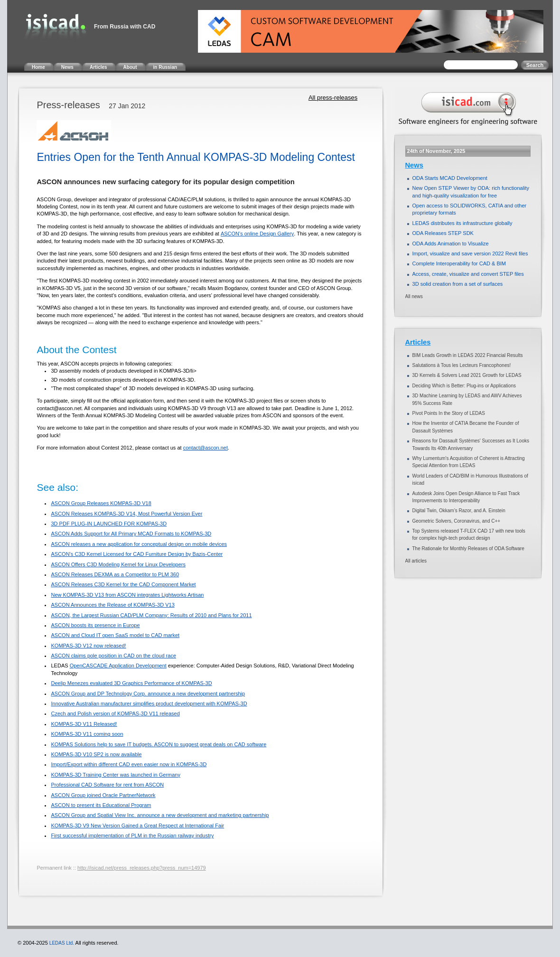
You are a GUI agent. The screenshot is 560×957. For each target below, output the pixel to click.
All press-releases (333, 98)
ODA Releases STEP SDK (443, 233)
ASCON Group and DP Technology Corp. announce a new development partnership (148, 694)
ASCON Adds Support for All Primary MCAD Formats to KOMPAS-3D (131, 534)
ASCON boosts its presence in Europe (95, 625)
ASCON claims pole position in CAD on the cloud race (113, 656)
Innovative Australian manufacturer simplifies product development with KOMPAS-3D (149, 704)
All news (414, 296)
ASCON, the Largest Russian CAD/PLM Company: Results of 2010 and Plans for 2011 (151, 615)
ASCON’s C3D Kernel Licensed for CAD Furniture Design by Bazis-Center (137, 554)
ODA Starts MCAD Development (450, 178)
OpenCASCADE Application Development (118, 666)
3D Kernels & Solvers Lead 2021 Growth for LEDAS (467, 375)
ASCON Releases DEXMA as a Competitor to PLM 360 (115, 574)
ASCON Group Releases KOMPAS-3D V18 (101, 503)
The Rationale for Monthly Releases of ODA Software (468, 549)
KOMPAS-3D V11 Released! (84, 724)
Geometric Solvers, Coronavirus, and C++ (457, 521)
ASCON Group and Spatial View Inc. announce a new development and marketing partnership (160, 815)
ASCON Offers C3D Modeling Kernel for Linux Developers (118, 564)
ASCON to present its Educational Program (101, 805)
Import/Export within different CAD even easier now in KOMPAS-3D (129, 764)
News (414, 165)
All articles (416, 561)
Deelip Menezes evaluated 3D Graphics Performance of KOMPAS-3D (131, 683)
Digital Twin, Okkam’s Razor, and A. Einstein (459, 511)
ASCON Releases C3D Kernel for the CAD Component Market (123, 584)
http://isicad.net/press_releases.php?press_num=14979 (142, 868)
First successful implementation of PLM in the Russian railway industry (132, 835)
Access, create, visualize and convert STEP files (468, 274)
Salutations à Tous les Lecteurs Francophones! (462, 365)
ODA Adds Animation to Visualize (451, 244)
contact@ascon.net (205, 448)
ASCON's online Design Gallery (257, 234)
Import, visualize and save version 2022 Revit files (470, 253)
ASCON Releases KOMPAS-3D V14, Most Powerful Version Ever (126, 514)
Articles (418, 342)
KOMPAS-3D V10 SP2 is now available (96, 754)
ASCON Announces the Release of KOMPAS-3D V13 (112, 605)
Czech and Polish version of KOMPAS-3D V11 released (115, 713)
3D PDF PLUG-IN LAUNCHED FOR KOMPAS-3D (109, 524)
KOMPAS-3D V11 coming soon (87, 734)
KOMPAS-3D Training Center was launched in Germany (115, 775)
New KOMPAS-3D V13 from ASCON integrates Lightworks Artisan (127, 595)
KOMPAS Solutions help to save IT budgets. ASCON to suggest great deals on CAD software (159, 744)
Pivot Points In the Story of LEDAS (449, 413)
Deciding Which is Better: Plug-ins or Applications (464, 386)
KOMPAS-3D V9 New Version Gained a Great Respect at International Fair (137, 826)
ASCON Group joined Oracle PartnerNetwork (103, 795)
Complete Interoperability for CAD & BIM (459, 263)
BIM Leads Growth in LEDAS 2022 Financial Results (468, 355)
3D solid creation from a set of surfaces (458, 284)
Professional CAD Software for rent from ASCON (107, 785)
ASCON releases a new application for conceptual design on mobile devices (139, 544)
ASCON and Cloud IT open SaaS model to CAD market (115, 635)
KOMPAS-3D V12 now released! (88, 646)
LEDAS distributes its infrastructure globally (462, 223)
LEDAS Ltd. (62, 943)
